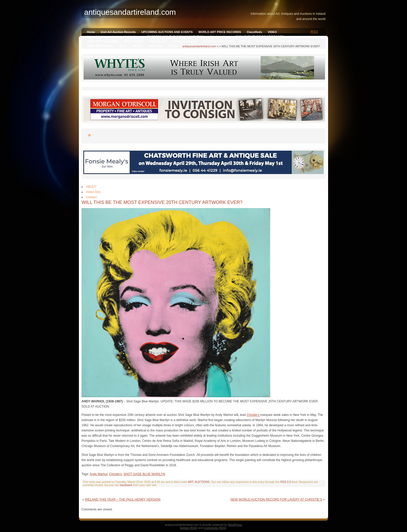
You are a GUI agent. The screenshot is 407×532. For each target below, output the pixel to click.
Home (91, 32)
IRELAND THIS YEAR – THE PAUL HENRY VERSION (123, 500)
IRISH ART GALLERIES (103, 41)
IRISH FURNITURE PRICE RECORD (260, 37)
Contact (174, 46)
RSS (314, 32)
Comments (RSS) (215, 528)
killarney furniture (186, 41)
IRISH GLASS (158, 41)
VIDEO (272, 32)
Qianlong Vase (220, 37)
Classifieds (255, 32)
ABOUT (138, 46)
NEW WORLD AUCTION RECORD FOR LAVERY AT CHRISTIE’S (276, 500)
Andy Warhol (98, 474)
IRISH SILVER (134, 41)
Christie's (115, 474)
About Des (156, 46)
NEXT (123, 46)
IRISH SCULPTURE (100, 46)
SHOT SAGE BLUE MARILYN (144, 474)
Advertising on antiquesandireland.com (114, 37)
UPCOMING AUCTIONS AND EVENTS (167, 32)
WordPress (235, 525)
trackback (126, 485)
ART (191, 482)
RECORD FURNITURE (219, 41)
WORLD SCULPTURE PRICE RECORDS (283, 41)
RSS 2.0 (286, 482)
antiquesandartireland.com (199, 46)
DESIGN (245, 41)
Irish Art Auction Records (118, 32)
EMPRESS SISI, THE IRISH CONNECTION (176, 37)
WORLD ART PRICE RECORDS (220, 32)
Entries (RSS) (189, 528)
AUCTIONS (202, 482)
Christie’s (253, 415)
